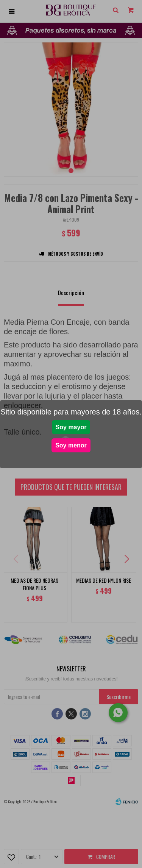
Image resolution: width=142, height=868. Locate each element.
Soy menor (71, 445)
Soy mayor (71, 427)
